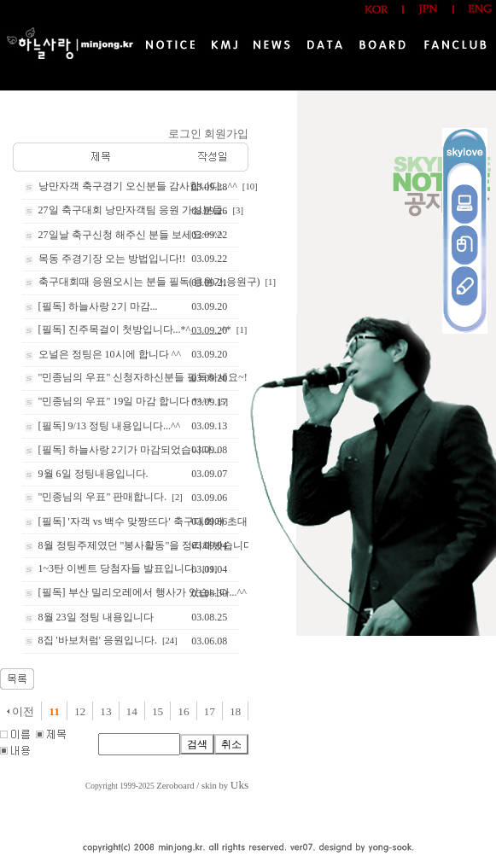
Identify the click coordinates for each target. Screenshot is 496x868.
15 (158, 711)
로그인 (185, 134)
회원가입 (226, 134)
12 (80, 711)
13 (105, 711)
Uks (239, 785)
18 (235, 711)
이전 (20, 711)
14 (132, 711)
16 (183, 711)
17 (210, 711)
